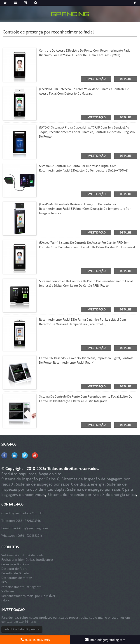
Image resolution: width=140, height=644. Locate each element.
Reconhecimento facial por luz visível (28, 596)
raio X (5, 600)
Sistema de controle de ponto (23, 555)
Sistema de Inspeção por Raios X (30, 479)
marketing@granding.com (30, 528)
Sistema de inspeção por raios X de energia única (92, 495)
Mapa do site (50, 474)
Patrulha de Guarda (15, 573)
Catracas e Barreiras (15, 564)
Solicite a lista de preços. (22, 629)
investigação (96, 79)
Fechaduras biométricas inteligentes (27, 560)
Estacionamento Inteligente (21, 587)
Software (8, 591)
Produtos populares (19, 474)
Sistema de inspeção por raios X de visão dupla (64, 487)
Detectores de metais (17, 578)
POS (4, 582)
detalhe (126, 79)
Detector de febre (14, 569)
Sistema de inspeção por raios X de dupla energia (60, 484)
